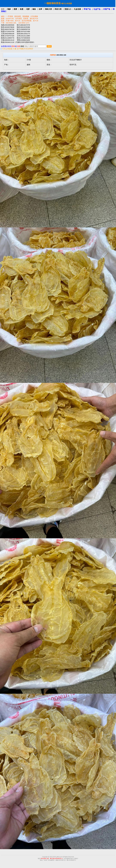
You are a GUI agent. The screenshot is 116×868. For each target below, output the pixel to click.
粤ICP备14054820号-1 (56, 859)
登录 (13, 46)
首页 (3, 9)
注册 (18, 46)
